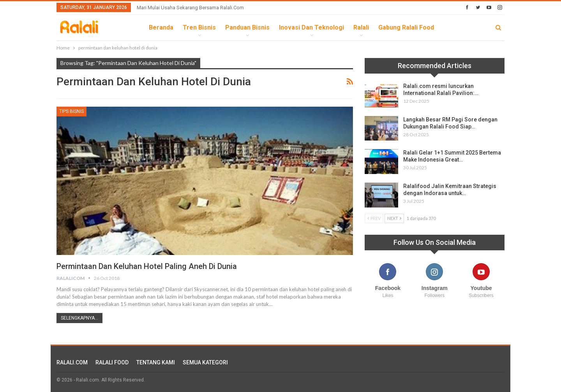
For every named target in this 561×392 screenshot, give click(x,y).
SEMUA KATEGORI (205, 362)
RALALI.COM (72, 362)
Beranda (161, 27)
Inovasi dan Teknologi (311, 27)
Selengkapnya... (79, 318)
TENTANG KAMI (156, 362)
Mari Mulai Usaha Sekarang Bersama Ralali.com (190, 8)
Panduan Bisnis (247, 27)
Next (394, 218)
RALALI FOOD (112, 362)
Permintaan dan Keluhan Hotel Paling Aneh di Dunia (147, 266)
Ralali (361, 27)
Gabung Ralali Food (406, 27)
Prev (374, 218)
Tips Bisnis (71, 111)
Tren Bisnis (199, 27)
